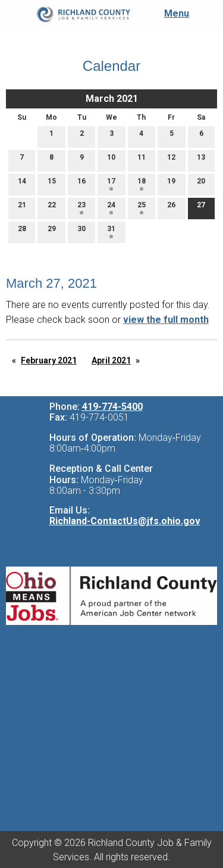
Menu (171, 13)
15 (52, 184)
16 (81, 184)
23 (81, 208)
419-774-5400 (112, 407)
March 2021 (112, 99)
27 (201, 208)
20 (201, 184)
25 (142, 208)
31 (111, 231)
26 (171, 208)
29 (52, 231)
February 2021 (49, 360)
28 (22, 231)
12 (171, 160)
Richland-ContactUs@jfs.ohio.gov (125, 521)
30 (81, 231)
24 (111, 208)
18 (142, 184)
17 (111, 184)
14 (22, 184)
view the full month (166, 320)
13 (201, 160)
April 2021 (111, 360)
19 (171, 184)
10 (111, 160)
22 (52, 208)
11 (142, 160)
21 (22, 208)
